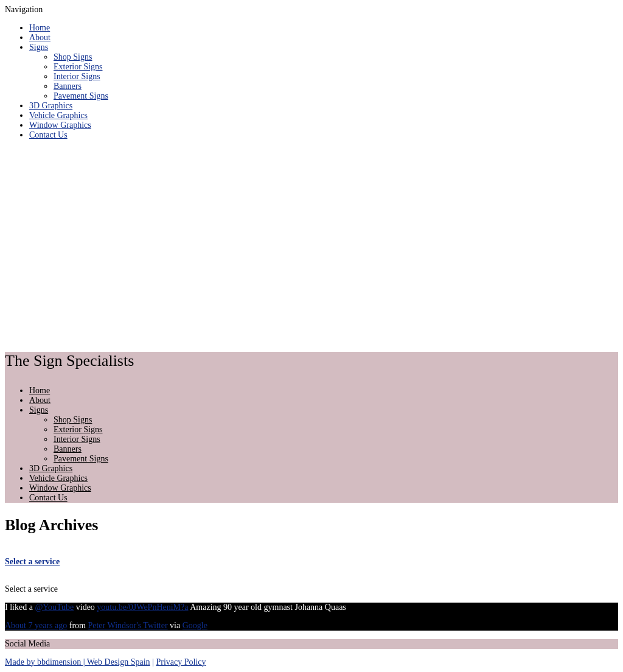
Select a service (32, 562)
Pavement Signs (81, 96)
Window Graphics (60, 125)
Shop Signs (73, 57)
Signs (39, 47)
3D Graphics (51, 106)
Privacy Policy (181, 662)
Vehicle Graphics (58, 115)
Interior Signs (77, 76)
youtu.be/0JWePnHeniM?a (142, 607)
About (40, 37)
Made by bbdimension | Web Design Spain (78, 662)
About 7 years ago (36, 625)
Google (195, 625)
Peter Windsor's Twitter (127, 625)
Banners (68, 86)
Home (40, 28)
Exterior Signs (78, 67)
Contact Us (48, 135)
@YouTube (54, 607)
